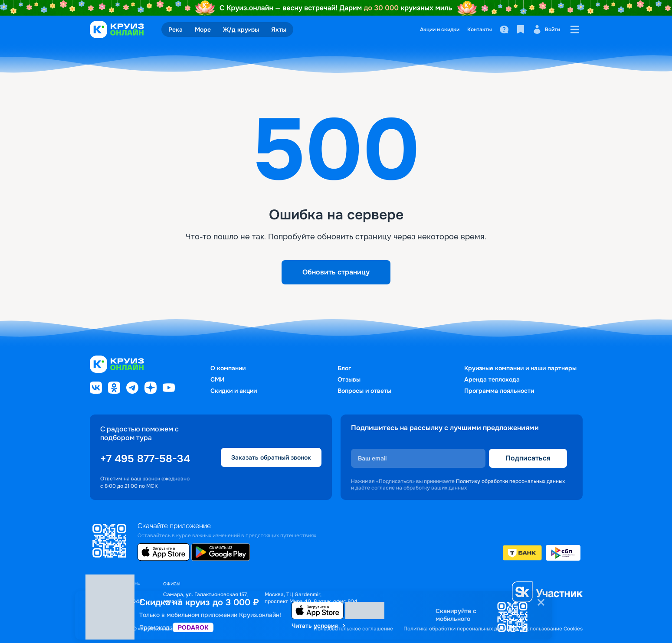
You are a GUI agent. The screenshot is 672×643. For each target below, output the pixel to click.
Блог (344, 368)
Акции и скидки (440, 29)
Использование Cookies (553, 629)
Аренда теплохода (492, 379)
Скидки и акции (234, 391)
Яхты (279, 29)
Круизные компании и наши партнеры (520, 368)
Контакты (480, 29)
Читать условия (319, 626)
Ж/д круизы (241, 29)
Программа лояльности (499, 391)
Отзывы (349, 379)
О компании (228, 368)
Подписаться (528, 458)
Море (203, 29)
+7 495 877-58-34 (145, 459)
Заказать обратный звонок (271, 457)
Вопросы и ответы (364, 391)
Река (175, 29)
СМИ (217, 379)
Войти (546, 29)
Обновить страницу (336, 272)
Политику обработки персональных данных (510, 481)
